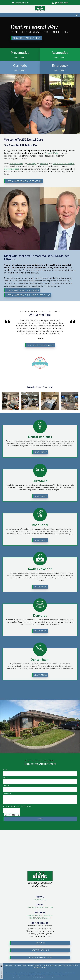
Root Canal (40, 514)
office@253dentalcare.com (30, 907)
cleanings (25, 162)
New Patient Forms (40, 940)
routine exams (15, 162)
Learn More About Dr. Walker (19, 284)
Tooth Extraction (40, 559)
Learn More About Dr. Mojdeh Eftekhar (23, 287)
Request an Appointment (27, 38)
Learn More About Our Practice (20, 173)
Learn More (41, 442)
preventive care (13, 166)
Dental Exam (40, 649)
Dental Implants (40, 426)
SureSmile (40, 470)
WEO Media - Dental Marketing (43, 965)
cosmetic (32, 162)
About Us (41, 933)
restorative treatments (44, 162)
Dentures (40, 605)
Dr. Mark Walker (37, 156)
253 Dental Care (24, 965)
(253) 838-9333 (30, 899)
